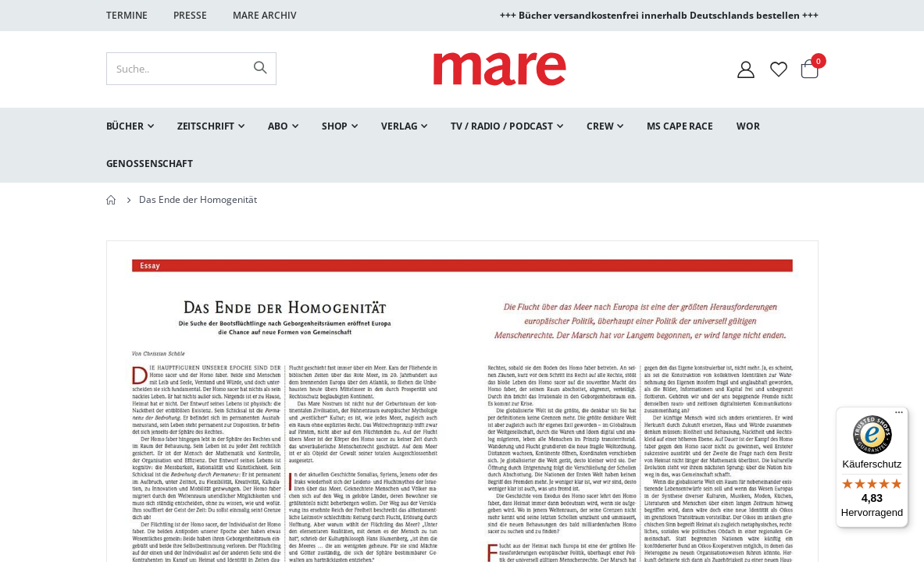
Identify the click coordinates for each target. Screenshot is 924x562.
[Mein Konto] (746, 69)
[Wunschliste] (779, 69)
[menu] (462, 145)
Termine (127, 15)
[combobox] (191, 69)
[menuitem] (130, 126)
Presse (190, 15)
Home (112, 200)
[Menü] (899, 410)
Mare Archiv (264, 15)
